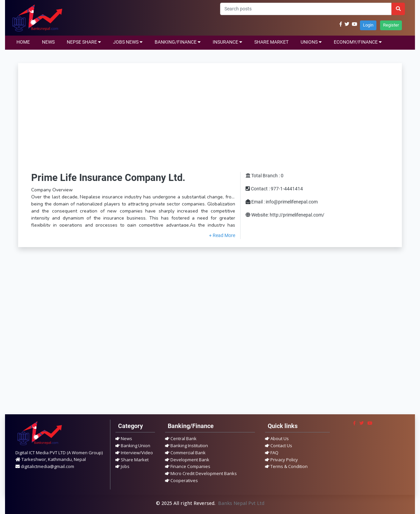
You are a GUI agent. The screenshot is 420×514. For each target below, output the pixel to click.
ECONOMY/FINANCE (358, 42)
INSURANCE (227, 42)
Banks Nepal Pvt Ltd (241, 503)
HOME (23, 42)
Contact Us (279, 446)
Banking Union (133, 446)
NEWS (48, 42)
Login (368, 25)
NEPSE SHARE (84, 42)
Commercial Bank (185, 453)
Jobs (122, 466)
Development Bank (187, 460)
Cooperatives (181, 480)
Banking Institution (187, 446)
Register (391, 25)
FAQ (272, 453)
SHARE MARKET (271, 42)
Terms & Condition (286, 466)
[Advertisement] (210, 122)
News (124, 438)
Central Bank (181, 438)
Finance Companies (188, 466)
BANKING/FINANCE (178, 42)
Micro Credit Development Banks (201, 473)
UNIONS (311, 42)
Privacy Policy (281, 460)
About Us (277, 438)
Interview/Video (134, 453)
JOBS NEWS (128, 42)
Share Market (132, 460)
